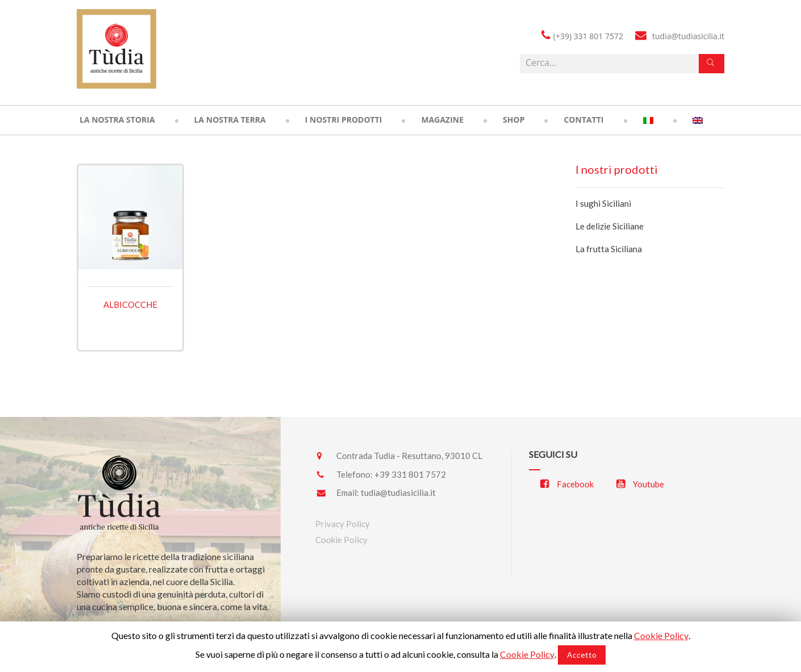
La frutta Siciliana (609, 249)
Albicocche (130, 304)
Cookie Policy (341, 540)
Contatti (583, 120)
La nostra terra (230, 120)
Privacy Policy (343, 524)
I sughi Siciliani (603, 203)
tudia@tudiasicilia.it (398, 492)
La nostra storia (117, 120)
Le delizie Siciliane (610, 226)
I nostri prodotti (344, 120)
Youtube (640, 484)
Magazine (442, 120)
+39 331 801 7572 (410, 474)
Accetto (582, 655)
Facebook (567, 484)
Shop (514, 120)
